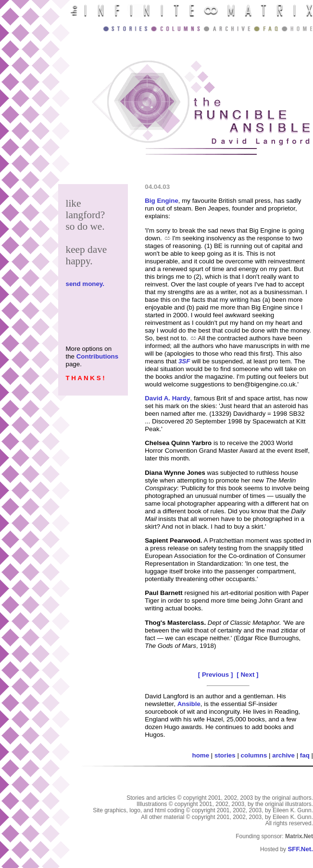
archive (283, 755)
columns (254, 755)
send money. (85, 284)
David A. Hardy (167, 398)
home (201, 755)
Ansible (189, 704)
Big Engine (162, 201)
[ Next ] (247, 675)
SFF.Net (299, 849)
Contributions (97, 356)
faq (305, 755)
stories (225, 755)
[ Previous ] (216, 675)
